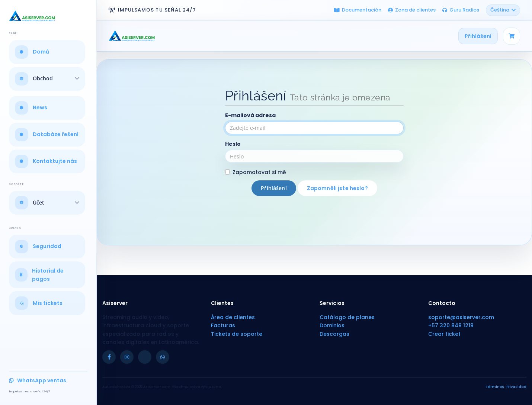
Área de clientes (233, 317)
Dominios (332, 325)
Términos (495, 387)
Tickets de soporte (237, 334)
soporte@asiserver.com (461, 317)
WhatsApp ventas (38, 380)
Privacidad (516, 387)
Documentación (358, 10)
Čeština (503, 10)
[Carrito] (512, 36)
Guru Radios (461, 10)
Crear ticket (444, 334)
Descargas (334, 334)
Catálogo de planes (347, 317)
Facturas (223, 325)
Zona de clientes (412, 10)
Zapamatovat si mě (256, 172)
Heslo (233, 144)
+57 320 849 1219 (451, 325)
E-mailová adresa (250, 115)
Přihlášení (478, 36)
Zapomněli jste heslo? (337, 188)
